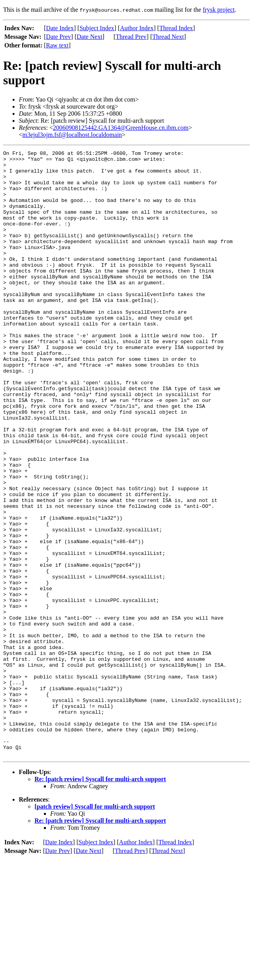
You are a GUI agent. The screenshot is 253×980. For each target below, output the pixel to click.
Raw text (57, 45)
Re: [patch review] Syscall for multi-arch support (100, 900)
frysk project (219, 10)
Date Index (60, 28)
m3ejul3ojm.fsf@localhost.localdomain (72, 135)
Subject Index (97, 28)
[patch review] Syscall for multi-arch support (95, 928)
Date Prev (58, 37)
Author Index (137, 28)
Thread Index (176, 28)
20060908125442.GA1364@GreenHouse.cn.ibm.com (121, 128)
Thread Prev (131, 37)
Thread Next (168, 37)
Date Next (90, 37)
